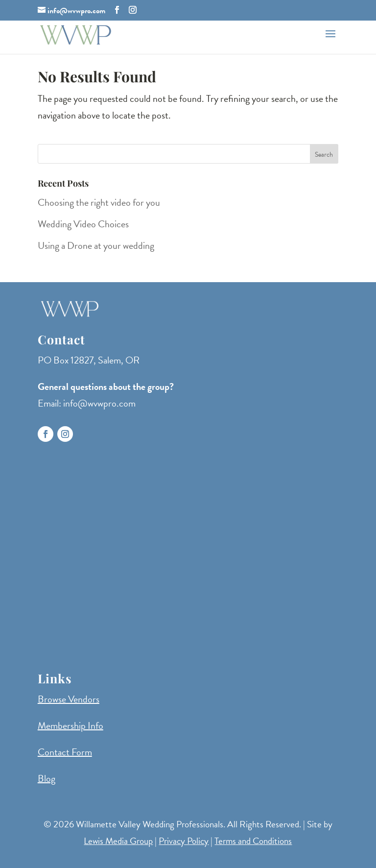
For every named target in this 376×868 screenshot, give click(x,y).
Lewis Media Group (118, 841)
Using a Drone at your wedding (96, 245)
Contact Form (65, 752)
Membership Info (70, 725)
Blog (47, 778)
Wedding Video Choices (83, 224)
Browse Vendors (69, 699)
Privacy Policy (184, 841)
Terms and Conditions (253, 841)
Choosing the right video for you (99, 202)
